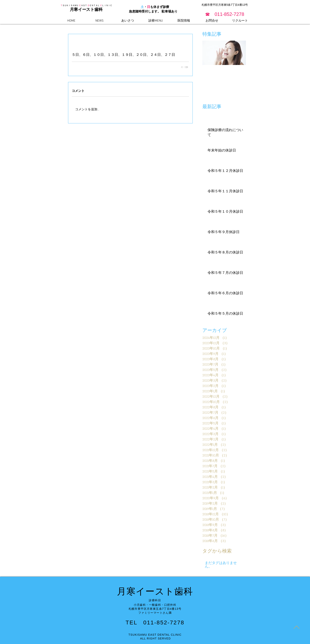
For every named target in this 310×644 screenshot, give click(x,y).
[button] (225, 14)
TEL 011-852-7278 (155, 623)
